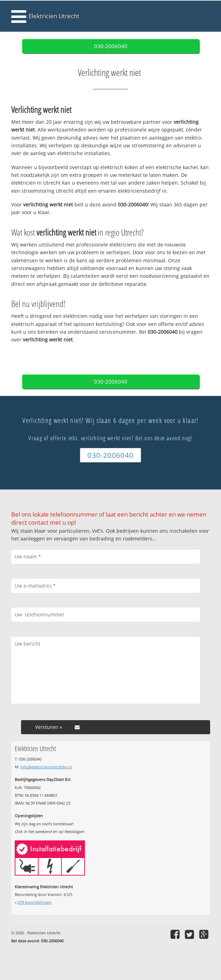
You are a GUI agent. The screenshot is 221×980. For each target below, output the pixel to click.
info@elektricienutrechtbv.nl (46, 767)
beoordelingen (35, 902)
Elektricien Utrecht (54, 16)
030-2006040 (111, 46)
